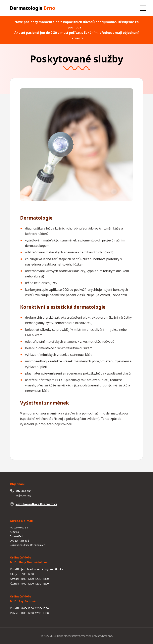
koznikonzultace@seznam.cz (36, 504)
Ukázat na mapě (19, 541)
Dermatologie (33, 8)
